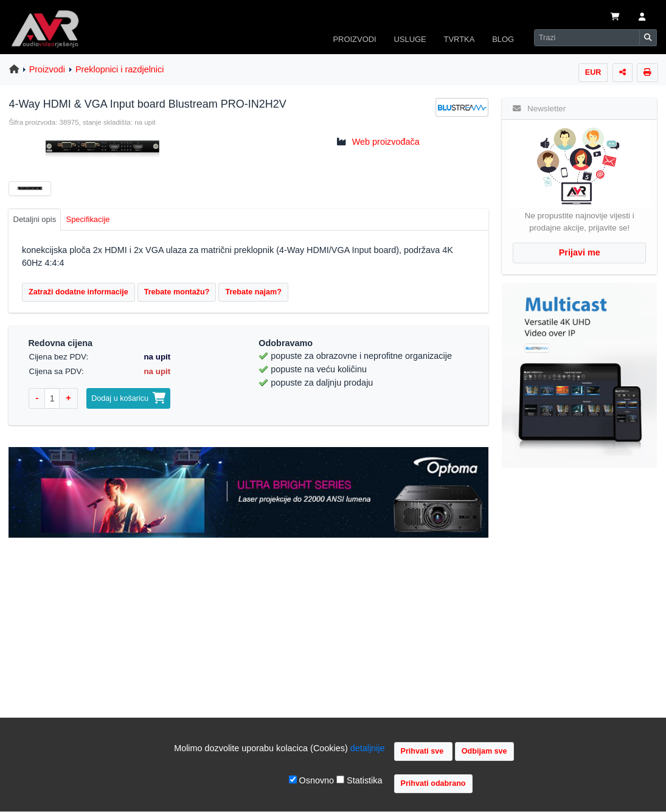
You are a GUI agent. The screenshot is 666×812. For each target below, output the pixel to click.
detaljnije (368, 748)
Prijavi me (580, 252)
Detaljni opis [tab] (35, 219)
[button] (642, 18)
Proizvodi (47, 69)
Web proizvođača (386, 142)
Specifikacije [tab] (88, 219)
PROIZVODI (354, 39)
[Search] (587, 38)
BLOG (503, 39)
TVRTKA (460, 39)
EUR (593, 72)
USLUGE (410, 39)
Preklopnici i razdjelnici (120, 69)
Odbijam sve (484, 751)
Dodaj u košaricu (128, 398)
